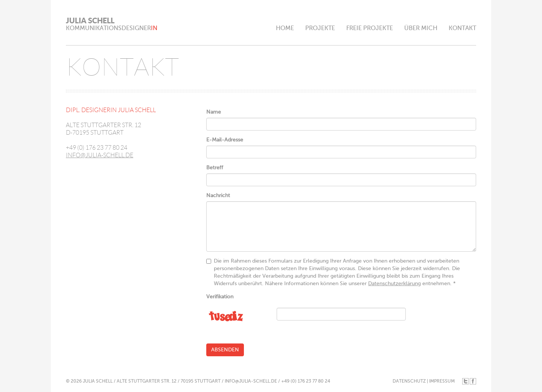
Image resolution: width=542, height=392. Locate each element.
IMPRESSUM (442, 381)
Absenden (225, 350)
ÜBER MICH (421, 28)
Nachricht (218, 195)
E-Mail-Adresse (225, 140)
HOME (285, 28)
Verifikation (220, 297)
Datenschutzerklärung (394, 283)
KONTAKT (462, 28)
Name (214, 112)
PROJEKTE (320, 28)
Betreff (215, 168)
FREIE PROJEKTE (370, 28)
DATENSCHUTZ (409, 381)
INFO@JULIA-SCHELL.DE (100, 155)
